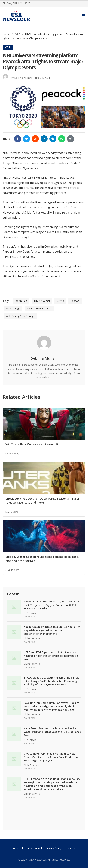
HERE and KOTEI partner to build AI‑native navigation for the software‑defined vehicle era (51, 656)
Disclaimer (71, 848)
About (39, 848)
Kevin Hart (21, 301)
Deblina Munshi (23, 78)
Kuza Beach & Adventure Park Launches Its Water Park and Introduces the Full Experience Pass (52, 732)
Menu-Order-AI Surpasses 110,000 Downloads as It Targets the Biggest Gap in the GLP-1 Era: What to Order (52, 605)
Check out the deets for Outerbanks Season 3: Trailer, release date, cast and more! (43, 501)
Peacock (75, 301)
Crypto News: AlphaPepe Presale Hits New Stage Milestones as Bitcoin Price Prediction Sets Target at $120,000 (51, 757)
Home (6, 34)
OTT (18, 34)
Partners (27, 848)
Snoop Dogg (13, 309)
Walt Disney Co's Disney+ (20, 316)
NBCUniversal (42, 301)
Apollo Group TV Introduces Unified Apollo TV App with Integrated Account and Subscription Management (52, 630)
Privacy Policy (53, 848)
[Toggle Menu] (83, 16)
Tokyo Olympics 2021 (39, 309)
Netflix (60, 301)
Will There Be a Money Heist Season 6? (32, 444)
